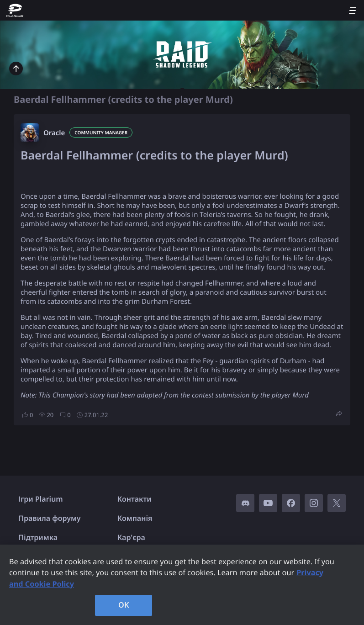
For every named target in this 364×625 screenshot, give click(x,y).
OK (124, 605)
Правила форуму (50, 518)
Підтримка (38, 537)
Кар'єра (131, 537)
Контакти (135, 499)
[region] (182, 585)
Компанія (135, 518)
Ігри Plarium (41, 499)
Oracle (54, 133)
